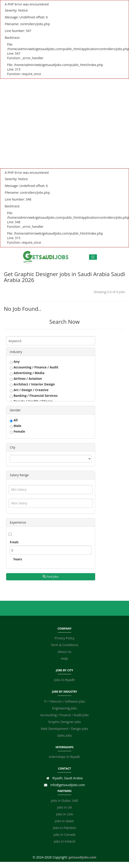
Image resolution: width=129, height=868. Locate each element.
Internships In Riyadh (64, 757)
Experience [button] (18, 522)
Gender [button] (15, 410)
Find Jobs (51, 577)
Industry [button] (16, 352)
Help (64, 658)
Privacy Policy (64, 638)
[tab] (51, 352)
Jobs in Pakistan (64, 828)
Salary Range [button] (19, 475)
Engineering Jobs (64, 708)
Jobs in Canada (64, 835)
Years (18, 559)
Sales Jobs (65, 735)
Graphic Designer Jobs (64, 722)
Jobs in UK (64, 807)
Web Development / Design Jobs (65, 729)
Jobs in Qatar (64, 821)
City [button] (12, 447)
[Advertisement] (43, 124)
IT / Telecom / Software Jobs (65, 701)
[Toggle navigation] (93, 257)
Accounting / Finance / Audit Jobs (64, 715)
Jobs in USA (64, 814)
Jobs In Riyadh (64, 680)
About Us (64, 652)
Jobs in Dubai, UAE (64, 801)
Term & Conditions (64, 645)
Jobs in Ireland (65, 841)
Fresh (14, 542)
